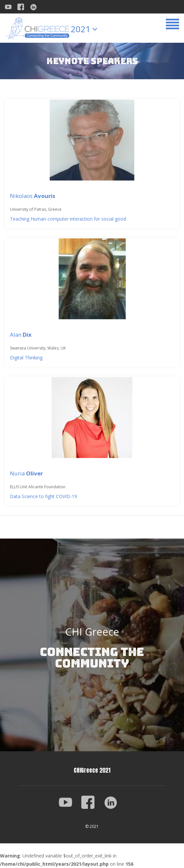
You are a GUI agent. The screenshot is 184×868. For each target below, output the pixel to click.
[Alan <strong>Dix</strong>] (92, 279)
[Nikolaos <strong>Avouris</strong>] (92, 140)
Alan (21, 335)
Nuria (26, 473)
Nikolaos (33, 196)
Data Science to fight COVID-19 (43, 496)
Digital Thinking (26, 358)
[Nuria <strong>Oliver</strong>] (92, 418)
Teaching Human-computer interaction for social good (68, 219)
